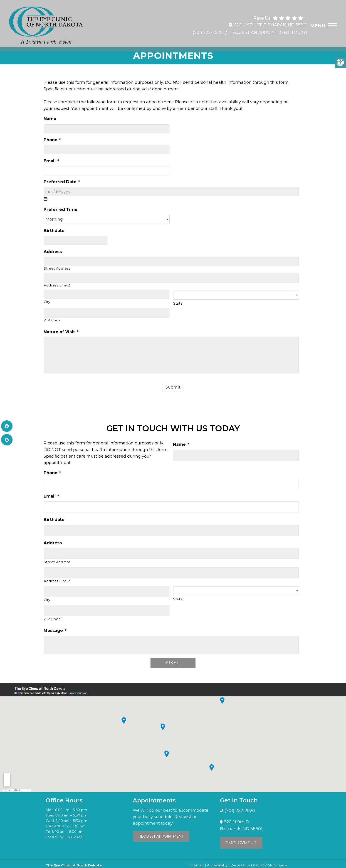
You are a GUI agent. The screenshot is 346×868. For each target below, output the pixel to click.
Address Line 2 (57, 285)
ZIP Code (52, 320)
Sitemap (197, 865)
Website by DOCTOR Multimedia (259, 865)
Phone (52, 140)
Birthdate (54, 231)
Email (51, 161)
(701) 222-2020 (208, 30)
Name (50, 119)
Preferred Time (61, 210)
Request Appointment (161, 836)
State (178, 303)
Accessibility (217, 865)
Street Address (57, 269)
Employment (241, 843)
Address (53, 252)
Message (55, 631)
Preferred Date (62, 182)
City (47, 302)
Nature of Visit (61, 332)
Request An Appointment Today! (268, 30)
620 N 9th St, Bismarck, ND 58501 (270, 23)
